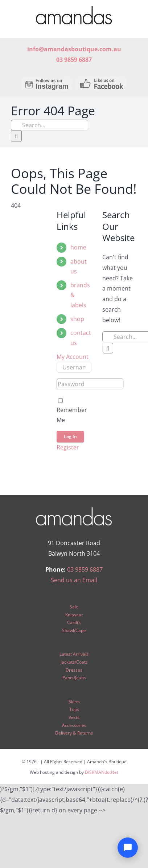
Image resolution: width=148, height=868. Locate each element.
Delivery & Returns (74, 733)
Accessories (74, 725)
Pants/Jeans (74, 678)
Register (68, 447)
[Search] (16, 136)
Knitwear (74, 615)
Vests (74, 717)
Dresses (74, 670)
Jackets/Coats (74, 662)
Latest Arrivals (74, 654)
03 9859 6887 (85, 569)
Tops (74, 709)
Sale (74, 607)
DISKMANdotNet (102, 772)
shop (77, 319)
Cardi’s (74, 622)
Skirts (74, 702)
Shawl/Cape (74, 630)
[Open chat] (128, 848)
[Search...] (50, 125)
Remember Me (72, 411)
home (78, 247)
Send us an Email (74, 580)
